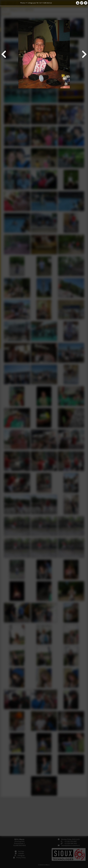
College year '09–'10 (34, 3)
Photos (23, 3)
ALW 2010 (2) (48, 3)
